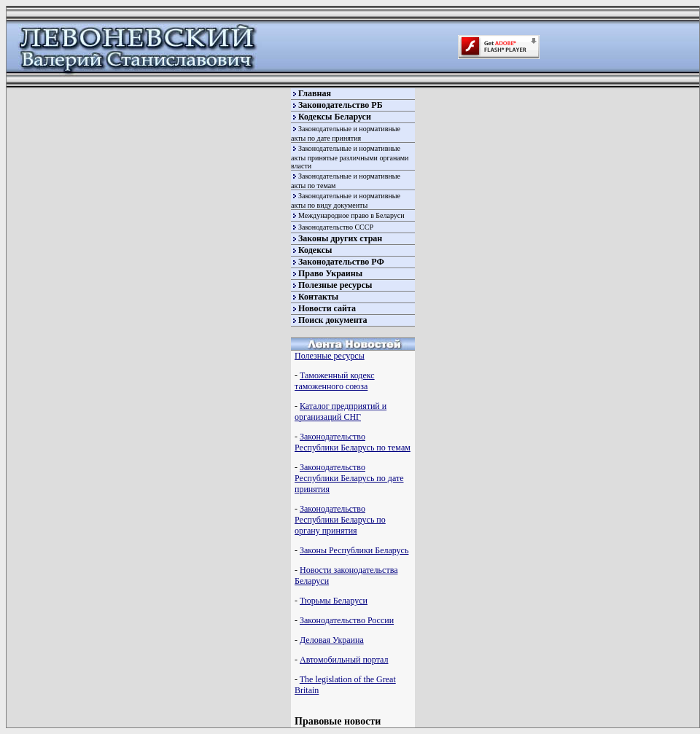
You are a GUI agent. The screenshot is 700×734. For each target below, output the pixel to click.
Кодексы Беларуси (335, 117)
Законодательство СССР (336, 227)
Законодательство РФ (341, 262)
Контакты (318, 297)
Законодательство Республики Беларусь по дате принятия (349, 478)
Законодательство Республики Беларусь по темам (353, 442)
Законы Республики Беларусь (354, 550)
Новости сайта (327, 308)
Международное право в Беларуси (351, 215)
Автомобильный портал (344, 660)
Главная (315, 93)
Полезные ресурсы (335, 285)
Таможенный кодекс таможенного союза (335, 381)
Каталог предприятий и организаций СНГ (341, 411)
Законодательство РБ (341, 105)
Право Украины (330, 273)
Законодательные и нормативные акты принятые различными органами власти (350, 157)
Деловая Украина (332, 640)
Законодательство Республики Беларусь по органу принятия (340, 520)
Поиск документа (333, 320)
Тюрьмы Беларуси (334, 601)
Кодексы (315, 250)
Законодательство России (347, 620)
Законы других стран (340, 238)
